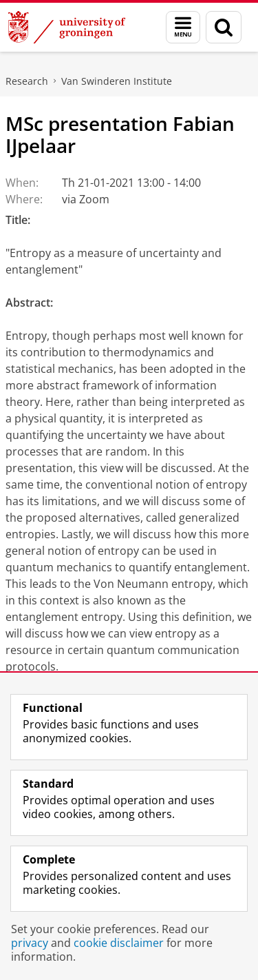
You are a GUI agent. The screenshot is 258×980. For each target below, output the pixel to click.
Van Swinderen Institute (117, 81)
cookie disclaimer (119, 943)
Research (27, 81)
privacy (30, 943)
